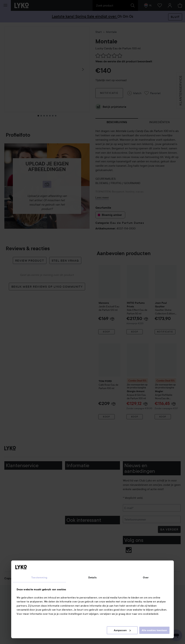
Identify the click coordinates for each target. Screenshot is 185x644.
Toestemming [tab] (39, 577)
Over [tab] (146, 577)
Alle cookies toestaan (154, 630)
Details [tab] (93, 577)
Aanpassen (122, 630)
